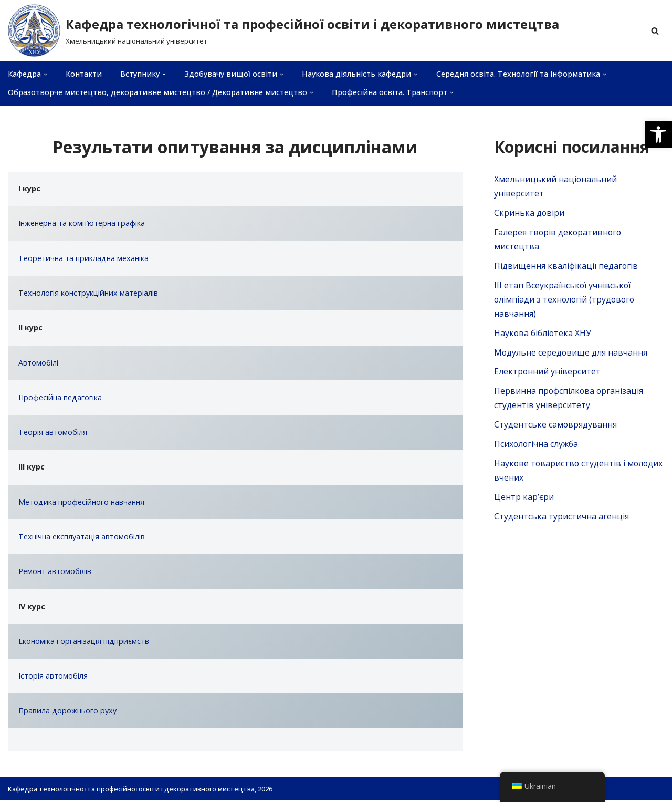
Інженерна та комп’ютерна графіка (82, 223)
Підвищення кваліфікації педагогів (566, 266)
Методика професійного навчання (81, 503)
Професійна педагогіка (60, 398)
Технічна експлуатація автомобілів (82, 538)
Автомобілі (38, 363)
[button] (658, 134)
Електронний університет (548, 373)
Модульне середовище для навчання (571, 353)
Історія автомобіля (53, 677)
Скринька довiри (529, 213)
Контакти (84, 74)
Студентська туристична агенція (561, 519)
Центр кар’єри (524, 499)
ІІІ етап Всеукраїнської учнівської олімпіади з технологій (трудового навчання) (566, 300)
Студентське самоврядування (556, 426)
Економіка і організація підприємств (84, 642)
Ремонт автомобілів (55, 573)
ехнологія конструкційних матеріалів (91, 293)
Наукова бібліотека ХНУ (543, 334)
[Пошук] (655, 31)
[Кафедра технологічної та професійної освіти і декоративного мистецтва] (283, 30)
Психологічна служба (537, 446)
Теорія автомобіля (53, 433)
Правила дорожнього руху (67, 712)
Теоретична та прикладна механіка (83, 258)
